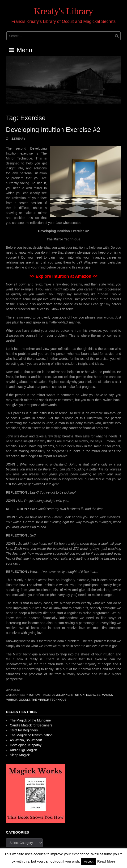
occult (24, 700)
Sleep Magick (20, 755)
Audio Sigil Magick (23, 750)
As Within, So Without (26, 740)
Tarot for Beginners (24, 730)
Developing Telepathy (26, 745)
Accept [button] (89, 862)
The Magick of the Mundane (30, 720)
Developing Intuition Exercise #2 (53, 130)
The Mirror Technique (49, 700)
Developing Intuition (68, 695)
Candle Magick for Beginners (31, 725)
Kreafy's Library (64, 11)
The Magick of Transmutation (31, 735)
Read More (106, 861)
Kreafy (20, 139)
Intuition (33, 695)
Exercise (93, 695)
